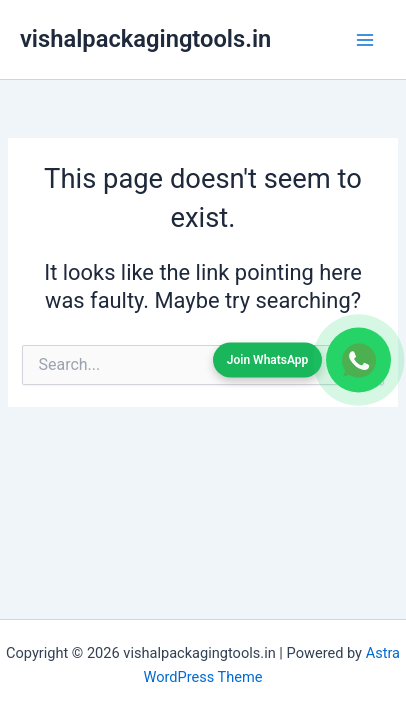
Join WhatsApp (268, 359)
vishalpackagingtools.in (145, 39)
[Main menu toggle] (365, 40)
